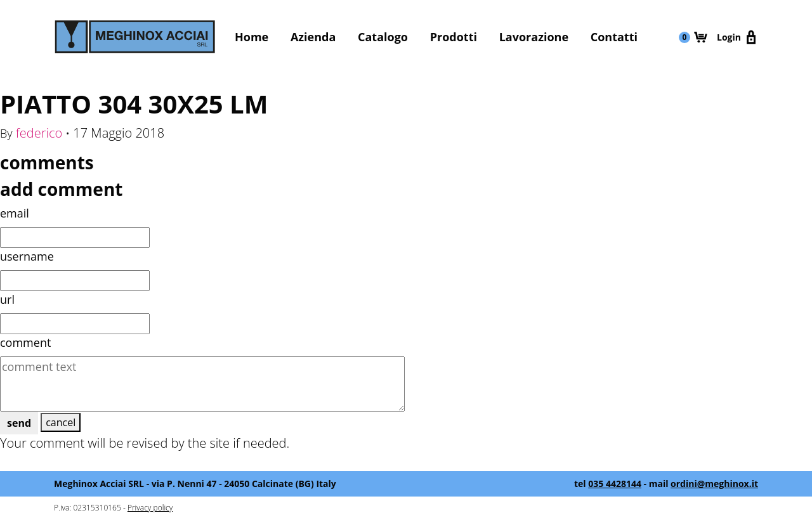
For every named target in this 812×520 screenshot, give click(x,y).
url (7, 299)
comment (25, 342)
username (27, 256)
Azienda (313, 37)
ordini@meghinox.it (714, 484)
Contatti (614, 37)
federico (39, 133)
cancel (61, 422)
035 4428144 (615, 484)
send (19, 423)
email (15, 213)
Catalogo (383, 37)
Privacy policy (150, 508)
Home (252, 37)
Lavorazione (534, 37)
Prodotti (454, 37)
